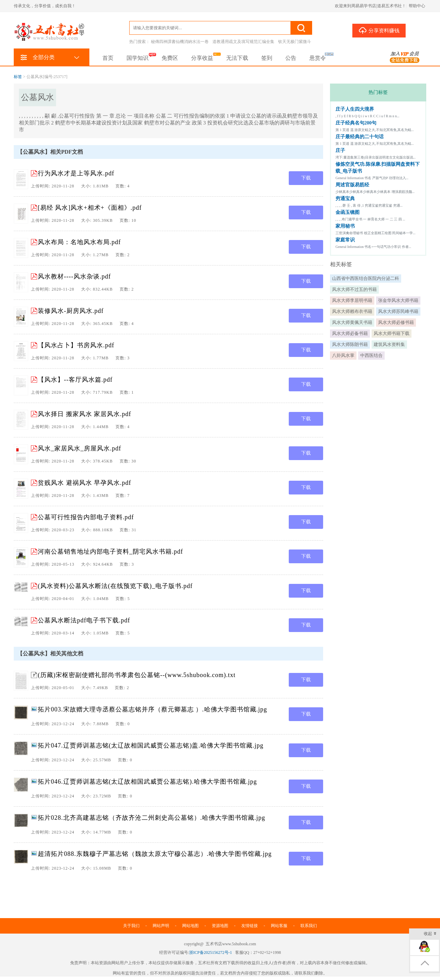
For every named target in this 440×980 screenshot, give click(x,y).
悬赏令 (318, 58)
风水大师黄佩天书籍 (352, 322)
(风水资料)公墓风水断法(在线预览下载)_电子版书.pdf (115, 586)
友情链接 (250, 926)
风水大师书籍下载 (392, 333)
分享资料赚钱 (379, 30)
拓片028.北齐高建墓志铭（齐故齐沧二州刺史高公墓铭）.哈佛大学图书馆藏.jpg (152, 818)
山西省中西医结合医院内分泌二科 (366, 278)
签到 (267, 58)
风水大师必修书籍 (396, 322)
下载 (306, 178)
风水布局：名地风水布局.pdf (79, 242)
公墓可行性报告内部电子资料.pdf (86, 517)
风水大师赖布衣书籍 (352, 311)
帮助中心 (417, 6)
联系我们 (309, 926)
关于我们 (131, 926)
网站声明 (161, 926)
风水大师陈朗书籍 (350, 344)
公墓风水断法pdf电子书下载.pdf (84, 620)
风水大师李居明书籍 (352, 300)
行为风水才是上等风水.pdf (76, 173)
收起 (430, 934)
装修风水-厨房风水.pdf (71, 311)
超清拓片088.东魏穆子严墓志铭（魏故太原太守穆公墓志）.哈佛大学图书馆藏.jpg (155, 854)
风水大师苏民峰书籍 (398, 311)
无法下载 (237, 58)
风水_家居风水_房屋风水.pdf (80, 448)
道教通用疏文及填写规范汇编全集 (243, 42)
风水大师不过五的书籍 (354, 289)
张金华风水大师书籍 (398, 300)
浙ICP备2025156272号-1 (211, 952)
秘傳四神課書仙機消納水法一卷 (180, 42)
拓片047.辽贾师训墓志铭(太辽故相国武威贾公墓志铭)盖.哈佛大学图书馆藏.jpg (151, 745)
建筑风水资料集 (389, 344)
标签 (18, 77)
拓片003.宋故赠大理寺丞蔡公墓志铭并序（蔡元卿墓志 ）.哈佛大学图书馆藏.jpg (152, 709)
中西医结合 (371, 355)
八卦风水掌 (343, 355)
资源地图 (220, 926)
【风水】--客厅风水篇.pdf (75, 380)
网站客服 (279, 926)
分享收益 (202, 58)
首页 (108, 58)
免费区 (170, 58)
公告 (291, 58)
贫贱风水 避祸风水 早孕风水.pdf (85, 483)
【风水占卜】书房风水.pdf (76, 345)
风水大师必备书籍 (350, 333)
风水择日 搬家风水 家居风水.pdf (85, 414)
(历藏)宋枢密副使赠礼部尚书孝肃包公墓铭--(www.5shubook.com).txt (137, 675)
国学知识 (137, 58)
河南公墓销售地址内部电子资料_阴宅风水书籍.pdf (111, 552)
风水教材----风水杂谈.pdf (74, 276)
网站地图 (190, 926)
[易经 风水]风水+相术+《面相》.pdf (90, 208)
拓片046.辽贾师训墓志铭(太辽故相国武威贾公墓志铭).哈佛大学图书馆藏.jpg (147, 782)
